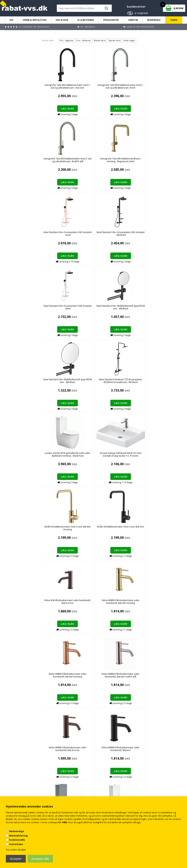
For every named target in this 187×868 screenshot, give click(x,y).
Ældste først (100, 40)
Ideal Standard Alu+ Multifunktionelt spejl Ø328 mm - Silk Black (112, 161)
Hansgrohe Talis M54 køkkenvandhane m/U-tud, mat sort (55, 529)
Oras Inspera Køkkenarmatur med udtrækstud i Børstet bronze (84, 604)
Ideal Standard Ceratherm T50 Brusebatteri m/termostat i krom (141, 531)
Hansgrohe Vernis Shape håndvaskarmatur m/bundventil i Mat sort (84, 531)
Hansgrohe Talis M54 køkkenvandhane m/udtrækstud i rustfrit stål (112, 457)
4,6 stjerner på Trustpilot (34, 27)
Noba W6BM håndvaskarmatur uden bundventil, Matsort (169, 309)
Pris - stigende (66, 40)
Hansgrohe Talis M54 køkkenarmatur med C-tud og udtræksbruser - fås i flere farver (84, 457)
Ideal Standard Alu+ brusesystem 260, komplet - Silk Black (55, 161)
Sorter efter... (49, 40)
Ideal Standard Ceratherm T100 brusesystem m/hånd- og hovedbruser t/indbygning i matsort (169, 385)
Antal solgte (129, 40)
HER (65, 822)
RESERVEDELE (154, 20)
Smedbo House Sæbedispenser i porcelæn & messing (169, 603)
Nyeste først (115, 40)
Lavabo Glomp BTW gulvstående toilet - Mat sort (112, 382)
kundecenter (136, 7)
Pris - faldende (84, 40)
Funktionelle (17, 840)
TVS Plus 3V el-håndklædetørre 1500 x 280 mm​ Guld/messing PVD (84, 678)
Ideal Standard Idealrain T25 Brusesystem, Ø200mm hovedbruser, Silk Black (169, 163)
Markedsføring (18, 836)
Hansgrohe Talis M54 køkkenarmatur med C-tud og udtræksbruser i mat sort (55, 89)
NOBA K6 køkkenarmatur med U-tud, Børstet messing (112, 235)
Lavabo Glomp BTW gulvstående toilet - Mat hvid (84, 382)
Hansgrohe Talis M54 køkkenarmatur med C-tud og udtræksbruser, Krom (84, 89)
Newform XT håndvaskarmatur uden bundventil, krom (169, 529)
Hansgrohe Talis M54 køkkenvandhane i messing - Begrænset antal (141, 89)
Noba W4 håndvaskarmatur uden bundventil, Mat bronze (169, 235)
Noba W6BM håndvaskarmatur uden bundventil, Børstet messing (55, 310)
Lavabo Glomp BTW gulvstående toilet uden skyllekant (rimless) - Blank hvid (55, 236)
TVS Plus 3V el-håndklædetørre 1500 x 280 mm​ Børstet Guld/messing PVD (55, 678)
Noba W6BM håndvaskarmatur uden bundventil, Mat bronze (141, 309)
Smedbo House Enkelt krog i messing (112, 602)
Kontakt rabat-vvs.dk (63, 791)
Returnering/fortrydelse (65, 794)
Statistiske (16, 844)
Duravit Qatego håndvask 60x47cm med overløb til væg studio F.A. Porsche (84, 236)
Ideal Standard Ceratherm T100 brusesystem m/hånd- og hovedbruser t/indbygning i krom (141, 385)
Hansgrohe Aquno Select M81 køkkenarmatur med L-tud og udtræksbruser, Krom (55, 459)
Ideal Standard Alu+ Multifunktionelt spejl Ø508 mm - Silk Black (141, 161)
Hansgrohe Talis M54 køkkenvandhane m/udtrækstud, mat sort (169, 457)
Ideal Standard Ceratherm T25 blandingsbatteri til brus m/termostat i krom (112, 532)
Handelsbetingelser (63, 787)
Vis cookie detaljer (16, 850)
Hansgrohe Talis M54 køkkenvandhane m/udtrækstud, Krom (141, 456)
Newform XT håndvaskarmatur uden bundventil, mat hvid (55, 603)
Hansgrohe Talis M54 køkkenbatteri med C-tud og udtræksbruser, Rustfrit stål (112, 89)
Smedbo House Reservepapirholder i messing (141, 603)
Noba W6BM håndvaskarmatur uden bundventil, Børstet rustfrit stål (112, 310)
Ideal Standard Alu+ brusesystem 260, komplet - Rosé (169, 88)
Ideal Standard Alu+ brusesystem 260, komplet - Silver (84, 161)
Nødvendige (17, 831)
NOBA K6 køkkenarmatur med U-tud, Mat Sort (141, 235)
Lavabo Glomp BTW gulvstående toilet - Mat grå (55, 382)
